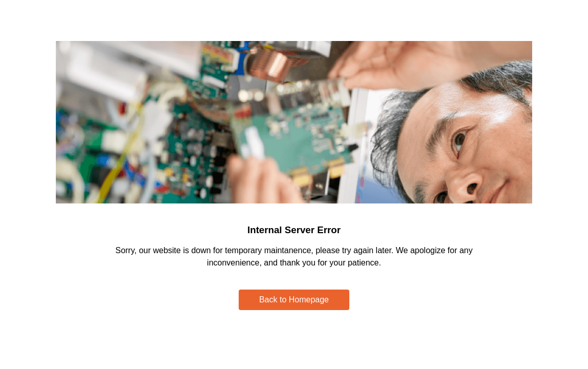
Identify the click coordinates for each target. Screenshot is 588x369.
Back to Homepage (294, 300)
